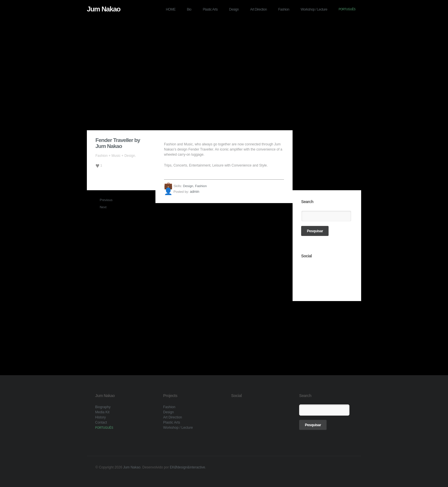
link (306, 269)
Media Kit (102, 412)
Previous (102, 200)
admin (195, 192)
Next (102, 207)
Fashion (284, 9)
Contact (101, 422)
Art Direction (259, 9)
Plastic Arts (210, 9)
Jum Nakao (104, 9)
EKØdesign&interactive (187, 467)
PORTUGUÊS (347, 9)
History (100, 417)
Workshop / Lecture (314, 9)
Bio (189, 9)
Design (234, 9)
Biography (103, 407)
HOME (171, 9)
